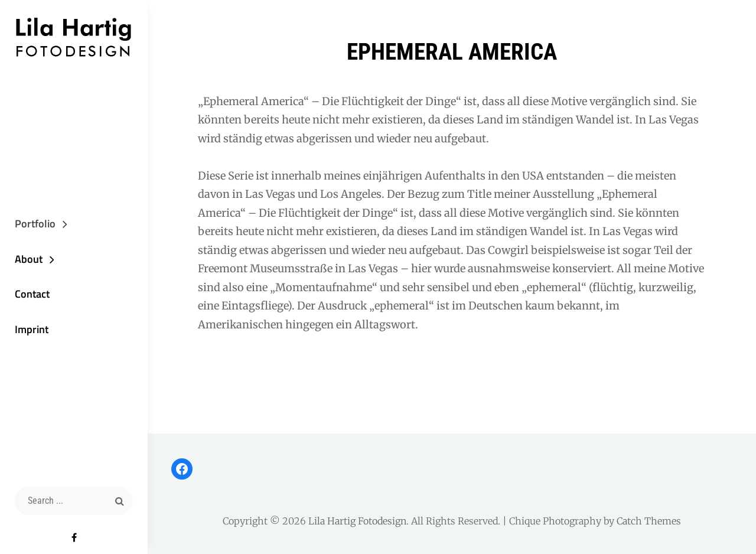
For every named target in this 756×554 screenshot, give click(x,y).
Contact (32, 294)
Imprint (32, 329)
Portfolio (35, 224)
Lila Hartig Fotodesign (357, 521)
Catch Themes (649, 521)
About (29, 259)
